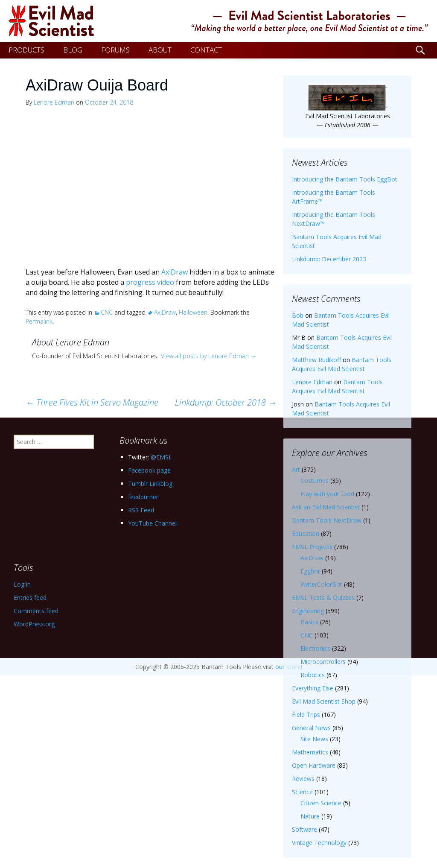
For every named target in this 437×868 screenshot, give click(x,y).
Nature (310, 816)
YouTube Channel (152, 523)
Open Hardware (314, 765)
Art (296, 469)
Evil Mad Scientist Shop (324, 701)
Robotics (313, 675)
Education (306, 533)
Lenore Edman (54, 102)
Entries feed (30, 598)
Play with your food (327, 494)
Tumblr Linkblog (150, 484)
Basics (309, 622)
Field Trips (306, 715)
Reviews (303, 779)
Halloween (193, 312)
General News (311, 728)
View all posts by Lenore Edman (209, 356)
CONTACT (206, 50)
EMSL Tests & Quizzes (323, 598)
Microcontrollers (323, 662)
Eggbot (310, 571)
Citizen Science (321, 803)
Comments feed (36, 611)
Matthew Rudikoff (316, 360)
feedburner (143, 497)
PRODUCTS (26, 50)
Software (304, 829)
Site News (314, 739)
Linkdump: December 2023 (329, 259)
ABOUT (160, 50)
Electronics (315, 648)
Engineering (308, 611)
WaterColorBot (321, 584)
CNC (107, 312)
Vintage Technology (319, 843)
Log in (22, 584)
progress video (150, 282)
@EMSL (161, 457)
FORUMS (115, 50)
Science (302, 792)
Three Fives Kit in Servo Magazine (92, 402)
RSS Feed (141, 510)
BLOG (73, 50)
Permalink (39, 321)
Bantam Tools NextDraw (327, 520)
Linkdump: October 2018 (226, 402)
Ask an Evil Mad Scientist (326, 507)
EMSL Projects (312, 547)
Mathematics (310, 752)
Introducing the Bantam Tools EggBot (345, 179)
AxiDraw (175, 272)
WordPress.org (34, 624)
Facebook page (149, 470)
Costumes (315, 481)
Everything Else (313, 688)
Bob (298, 315)
